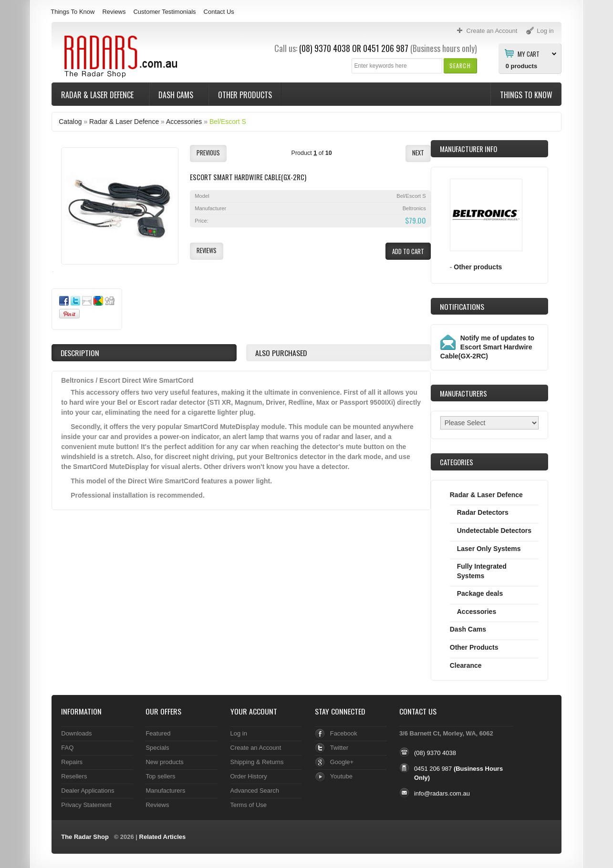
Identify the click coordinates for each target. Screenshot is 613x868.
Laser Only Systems (489, 549)
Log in (239, 733)
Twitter (339, 748)
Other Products (245, 95)
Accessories (184, 122)
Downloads (76, 733)
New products (164, 762)
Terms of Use (249, 805)
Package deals (480, 593)
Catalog (70, 122)
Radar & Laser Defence (98, 95)
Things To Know (73, 12)
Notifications (462, 306)
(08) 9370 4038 (325, 48)
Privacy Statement (86, 805)
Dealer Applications (88, 791)
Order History (249, 776)
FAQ (67, 748)
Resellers (74, 776)
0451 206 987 (386, 48)
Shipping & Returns (257, 762)
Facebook (344, 733)
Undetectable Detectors (494, 531)
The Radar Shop (85, 837)
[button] (460, 66)
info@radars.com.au (442, 793)
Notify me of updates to (487, 347)
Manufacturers (165, 791)
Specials (157, 748)
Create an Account (256, 748)
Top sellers (160, 776)
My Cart (529, 53)
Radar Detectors (483, 512)
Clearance (466, 665)
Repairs (72, 762)
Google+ (342, 762)
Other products (478, 267)
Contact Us (219, 12)
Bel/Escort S (228, 122)
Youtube (341, 776)
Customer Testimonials (164, 12)
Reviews (114, 12)
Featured (158, 733)
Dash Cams (177, 95)
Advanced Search (255, 791)
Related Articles (163, 837)
